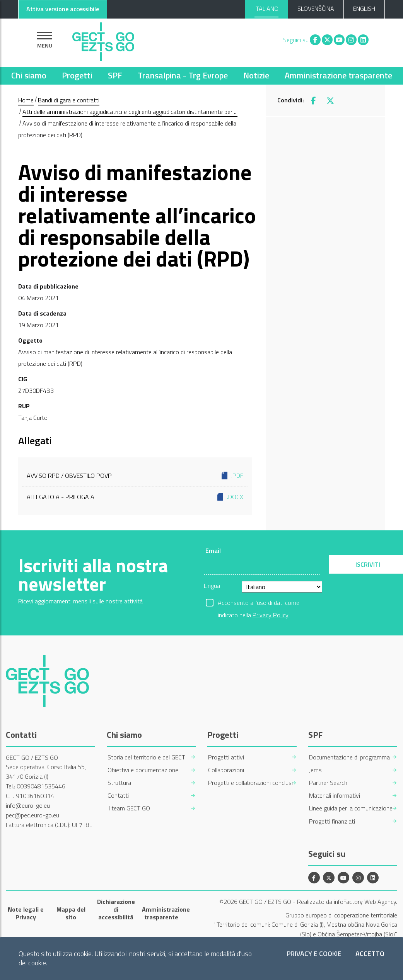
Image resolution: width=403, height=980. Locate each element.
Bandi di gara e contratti (69, 100)
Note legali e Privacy (26, 913)
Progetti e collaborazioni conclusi (250, 783)
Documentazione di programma (349, 757)
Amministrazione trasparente (338, 75)
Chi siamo (29, 75)
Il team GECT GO (129, 808)
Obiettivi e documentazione (143, 770)
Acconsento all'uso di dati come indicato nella (259, 603)
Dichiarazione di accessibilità (116, 909)
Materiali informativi (335, 796)
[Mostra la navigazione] (45, 40)
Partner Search (328, 783)
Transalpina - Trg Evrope (183, 75)
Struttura (119, 783)
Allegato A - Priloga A (135, 497)
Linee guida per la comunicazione (351, 808)
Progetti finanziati (332, 821)
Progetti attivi (226, 757)
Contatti (118, 796)
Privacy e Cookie (314, 954)
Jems (315, 770)
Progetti (77, 75)
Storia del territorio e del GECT (146, 757)
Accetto (370, 954)
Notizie (256, 75)
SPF (115, 75)
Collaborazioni (226, 770)
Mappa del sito (71, 913)
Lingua (212, 586)
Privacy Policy (271, 615)
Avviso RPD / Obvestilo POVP (135, 476)
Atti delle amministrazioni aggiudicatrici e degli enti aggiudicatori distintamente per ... (130, 112)
